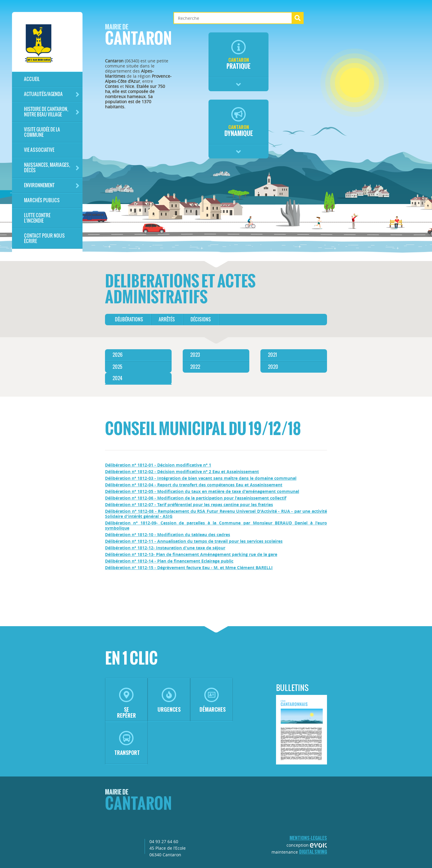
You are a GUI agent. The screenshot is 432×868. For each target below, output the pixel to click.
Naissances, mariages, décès (52, 168)
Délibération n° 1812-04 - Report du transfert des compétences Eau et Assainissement (194, 485)
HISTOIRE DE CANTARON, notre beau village (52, 112)
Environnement (52, 186)
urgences (169, 700)
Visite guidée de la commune (42, 132)
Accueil (32, 79)
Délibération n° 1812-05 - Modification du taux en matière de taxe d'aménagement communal (202, 491)
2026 (117, 355)
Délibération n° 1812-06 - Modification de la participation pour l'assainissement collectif (196, 498)
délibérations (129, 319)
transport (127, 744)
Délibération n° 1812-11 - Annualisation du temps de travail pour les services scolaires (194, 541)
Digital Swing (313, 852)
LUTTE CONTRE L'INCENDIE (37, 218)
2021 (272, 355)
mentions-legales (308, 838)
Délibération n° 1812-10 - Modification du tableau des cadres (168, 535)
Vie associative (39, 150)
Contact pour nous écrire (44, 238)
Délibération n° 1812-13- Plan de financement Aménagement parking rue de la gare (191, 554)
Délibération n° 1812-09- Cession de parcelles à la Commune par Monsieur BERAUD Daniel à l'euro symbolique (216, 525)
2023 (195, 355)
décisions (201, 319)
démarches (213, 700)
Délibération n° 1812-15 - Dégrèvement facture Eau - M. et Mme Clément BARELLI (189, 568)
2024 (117, 378)
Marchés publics (42, 200)
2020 (273, 367)
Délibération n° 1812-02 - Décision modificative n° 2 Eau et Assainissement (182, 472)
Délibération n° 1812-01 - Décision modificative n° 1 (158, 465)
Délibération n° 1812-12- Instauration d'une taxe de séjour (165, 548)
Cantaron (138, 36)
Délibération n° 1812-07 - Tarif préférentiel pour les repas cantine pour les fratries (189, 505)
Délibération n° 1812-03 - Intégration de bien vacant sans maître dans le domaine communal (201, 478)
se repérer (126, 703)
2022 (195, 367)
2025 (117, 367)
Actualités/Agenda (52, 94)
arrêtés (167, 319)
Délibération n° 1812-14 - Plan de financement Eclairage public (169, 561)
